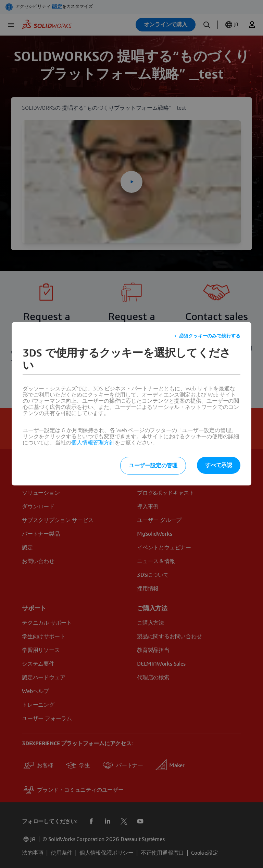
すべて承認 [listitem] (219, 465)
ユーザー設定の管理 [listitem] (153, 466)
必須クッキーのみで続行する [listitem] (210, 336)
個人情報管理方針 (93, 443)
